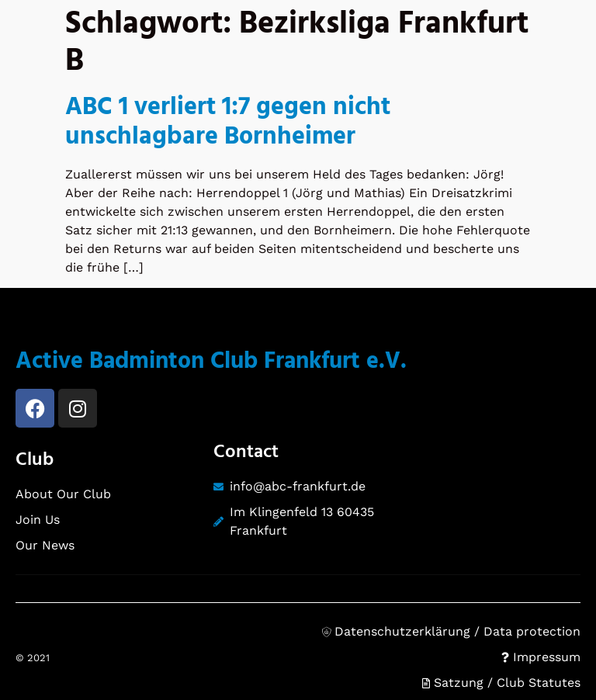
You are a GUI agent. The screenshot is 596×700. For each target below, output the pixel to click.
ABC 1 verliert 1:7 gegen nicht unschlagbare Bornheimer (228, 122)
